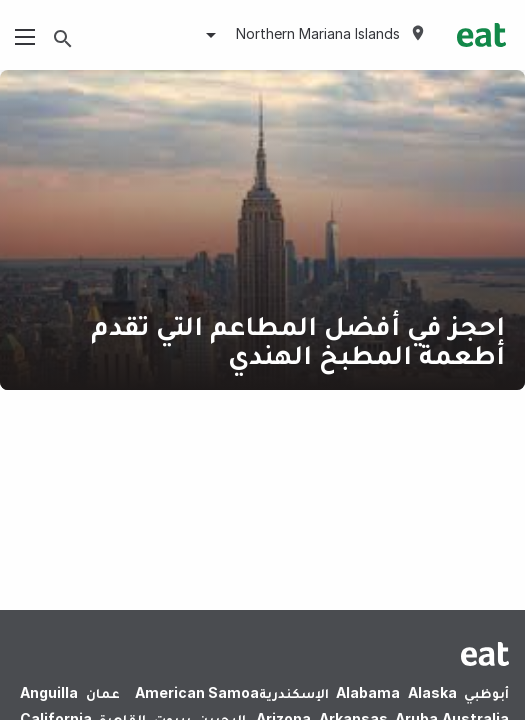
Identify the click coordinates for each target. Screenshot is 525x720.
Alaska (432, 692)
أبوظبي (486, 692)
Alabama (368, 692)
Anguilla (49, 692)
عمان (103, 692)
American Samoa (197, 692)
